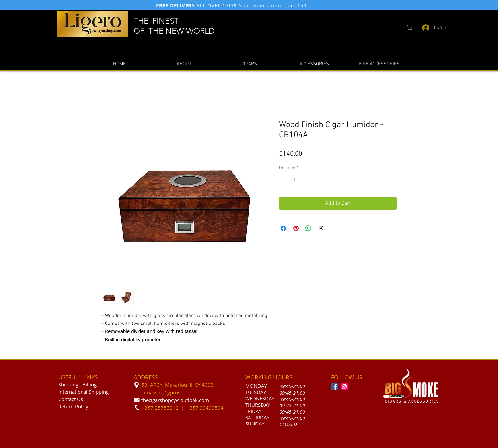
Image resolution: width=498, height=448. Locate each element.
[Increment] (304, 180)
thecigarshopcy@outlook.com (175, 400)
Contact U (69, 399)
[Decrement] (284, 180)
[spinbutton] (294, 180)
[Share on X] (321, 228)
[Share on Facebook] (283, 228)
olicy (83, 406)
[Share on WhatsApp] (308, 228)
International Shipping (83, 392)
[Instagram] (344, 387)
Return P (68, 406)
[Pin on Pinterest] (296, 228)
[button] (410, 27)
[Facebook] (334, 387)
